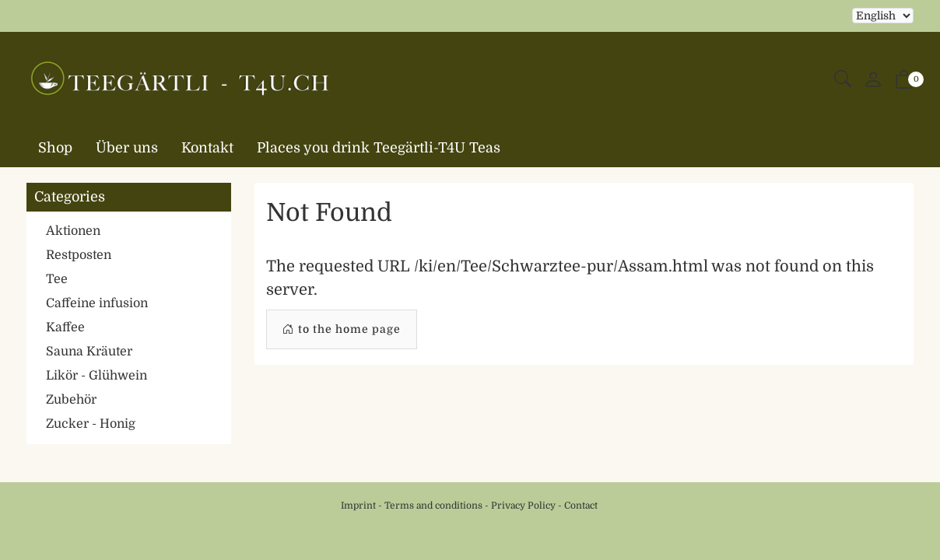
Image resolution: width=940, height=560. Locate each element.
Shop (55, 148)
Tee (57, 279)
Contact (581, 506)
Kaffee (65, 327)
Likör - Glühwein (96, 376)
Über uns (127, 148)
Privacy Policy (523, 506)
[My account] (873, 80)
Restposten (79, 255)
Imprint (358, 506)
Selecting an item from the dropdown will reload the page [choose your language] (883, 16)
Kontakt (207, 148)
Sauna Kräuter (89, 352)
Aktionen (73, 231)
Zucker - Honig (91, 424)
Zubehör (71, 400)
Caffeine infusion (97, 303)
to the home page (342, 329)
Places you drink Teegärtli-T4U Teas (379, 148)
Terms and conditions (433, 506)
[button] (843, 80)
